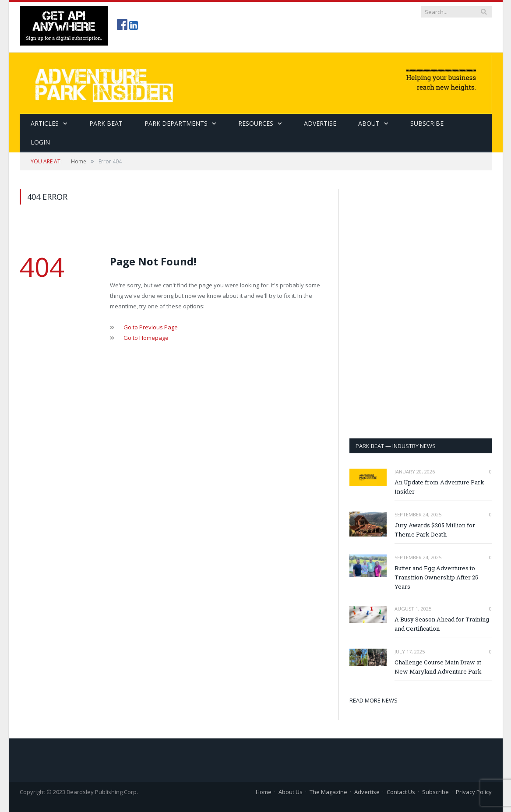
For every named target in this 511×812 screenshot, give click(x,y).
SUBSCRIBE (427, 123)
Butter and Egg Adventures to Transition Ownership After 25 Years (436, 577)
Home (264, 792)
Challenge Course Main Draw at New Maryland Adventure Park (438, 667)
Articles (45, 123)
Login (40, 142)
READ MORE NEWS (374, 700)
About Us (291, 792)
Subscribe (435, 792)
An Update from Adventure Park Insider (439, 487)
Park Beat (106, 123)
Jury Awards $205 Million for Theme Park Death (435, 530)
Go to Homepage (146, 338)
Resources (256, 123)
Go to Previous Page (151, 327)
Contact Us (401, 792)
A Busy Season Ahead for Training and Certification (442, 624)
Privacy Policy (474, 792)
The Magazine (328, 792)
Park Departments (176, 123)
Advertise (320, 123)
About (369, 123)
